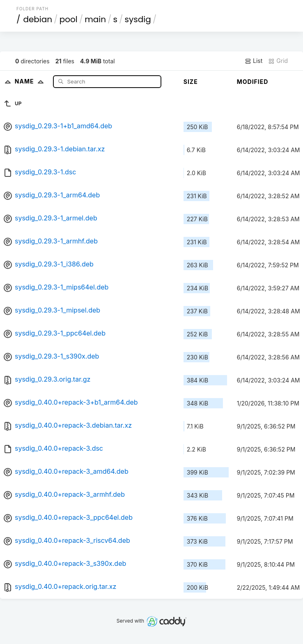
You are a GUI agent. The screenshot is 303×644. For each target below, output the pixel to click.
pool (69, 19)
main (95, 19)
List (254, 61)
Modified (253, 82)
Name (31, 81)
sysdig (138, 19)
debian (38, 19)
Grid (278, 61)
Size (191, 82)
